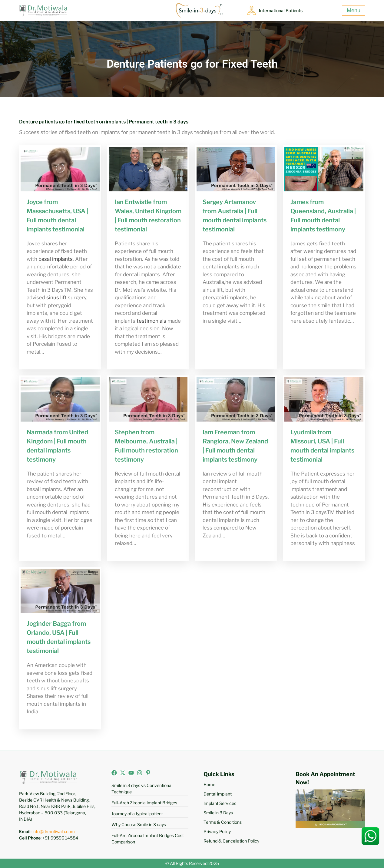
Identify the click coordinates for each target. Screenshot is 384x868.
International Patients (282, 11)
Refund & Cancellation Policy (231, 841)
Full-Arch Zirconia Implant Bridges (144, 803)
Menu (354, 10)
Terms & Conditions (223, 822)
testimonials (151, 321)
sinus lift (56, 298)
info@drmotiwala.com (54, 831)
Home (209, 784)
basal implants (56, 259)
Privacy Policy (217, 831)
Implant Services (220, 803)
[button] (60, 169)
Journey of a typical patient (137, 814)
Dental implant (218, 794)
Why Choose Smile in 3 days (139, 824)
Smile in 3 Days (218, 813)
